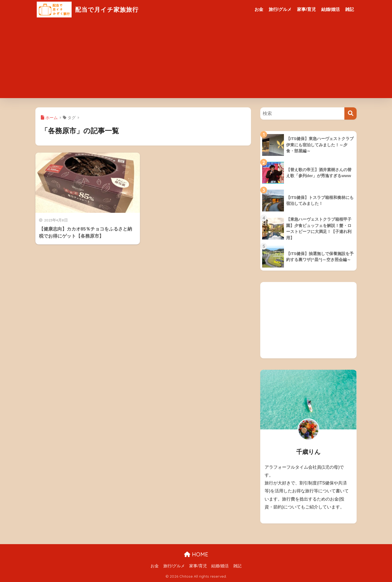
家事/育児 (306, 9)
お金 (259, 9)
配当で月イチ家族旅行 (89, 9)
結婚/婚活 (330, 9)
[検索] (350, 113)
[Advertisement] (196, 60)
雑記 (350, 9)
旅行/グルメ (280, 9)
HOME (196, 554)
